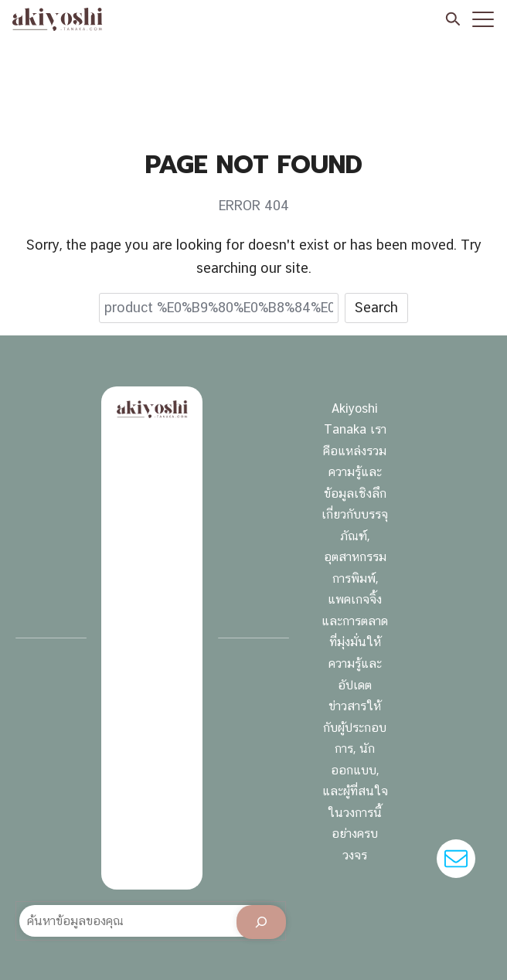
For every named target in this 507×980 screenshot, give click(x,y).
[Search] (261, 922)
